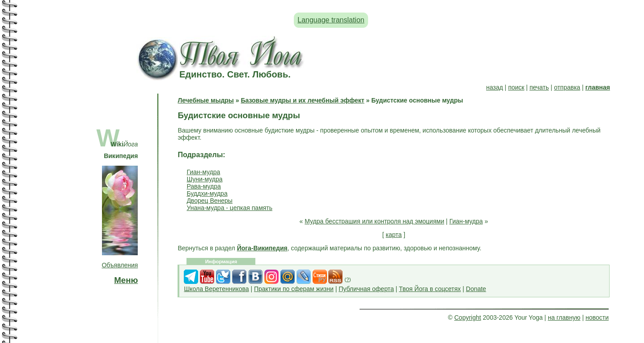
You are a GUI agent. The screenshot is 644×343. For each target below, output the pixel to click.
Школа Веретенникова (216, 289)
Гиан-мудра (203, 172)
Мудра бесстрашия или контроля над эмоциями (374, 221)
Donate (476, 289)
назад (495, 87)
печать (539, 87)
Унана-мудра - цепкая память (229, 208)
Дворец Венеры (210, 201)
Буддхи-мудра (207, 193)
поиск (516, 87)
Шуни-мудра (204, 179)
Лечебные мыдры (205, 100)
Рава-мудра (203, 186)
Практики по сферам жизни (294, 289)
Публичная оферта (366, 289)
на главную (564, 317)
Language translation (331, 20)
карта (394, 235)
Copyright (468, 317)
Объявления (120, 265)
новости (597, 317)
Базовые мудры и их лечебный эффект (302, 100)
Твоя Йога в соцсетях (430, 289)
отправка (567, 87)
